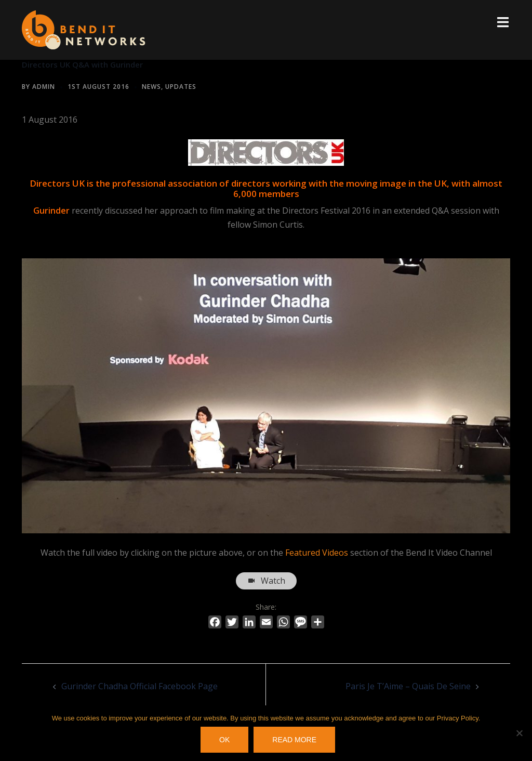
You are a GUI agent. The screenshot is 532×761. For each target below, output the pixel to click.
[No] (519, 733)
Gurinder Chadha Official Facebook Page (139, 686)
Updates (181, 87)
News (151, 87)
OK (225, 740)
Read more (295, 740)
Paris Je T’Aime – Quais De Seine (408, 686)
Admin (44, 87)
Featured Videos (317, 553)
